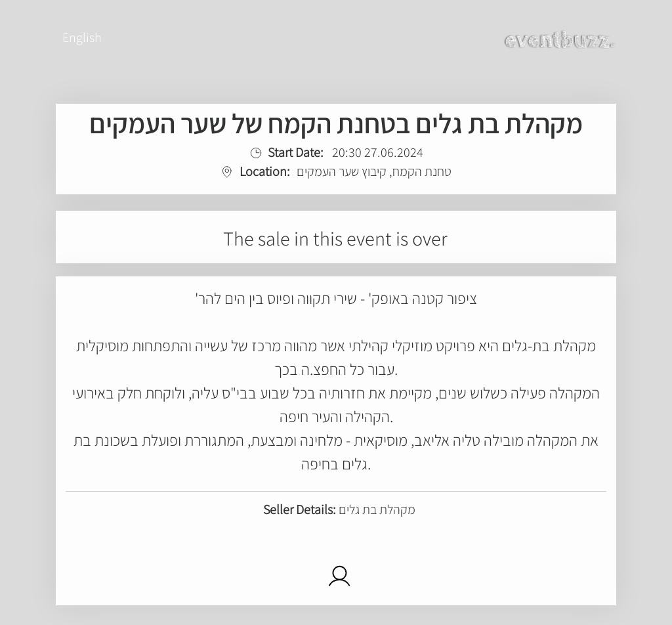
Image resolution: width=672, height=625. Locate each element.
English (82, 37)
